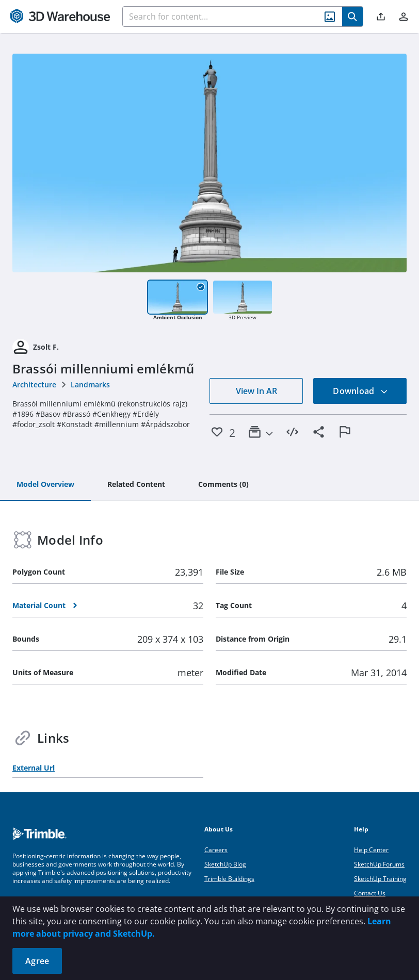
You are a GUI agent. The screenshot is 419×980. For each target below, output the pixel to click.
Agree (37, 961)
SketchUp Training (380, 879)
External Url (34, 768)
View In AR (256, 391)
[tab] (45, 485)
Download (360, 391)
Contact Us (370, 893)
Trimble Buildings (229, 879)
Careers (216, 850)
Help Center (371, 850)
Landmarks (90, 385)
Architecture (34, 385)
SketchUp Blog (225, 864)
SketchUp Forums (379, 864)
